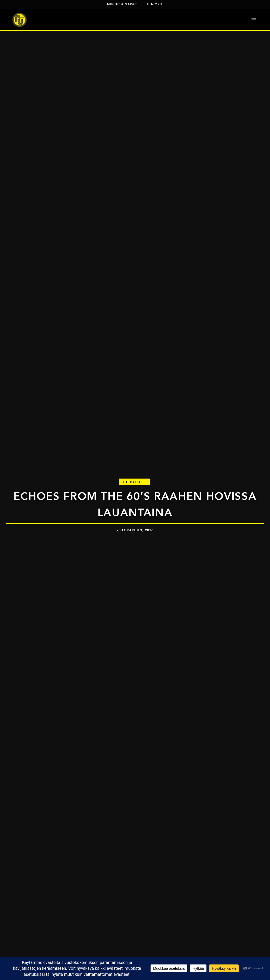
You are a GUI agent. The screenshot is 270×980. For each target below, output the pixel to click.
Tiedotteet (134, 482)
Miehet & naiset (122, 4)
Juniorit (155, 4)
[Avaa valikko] (254, 20)
